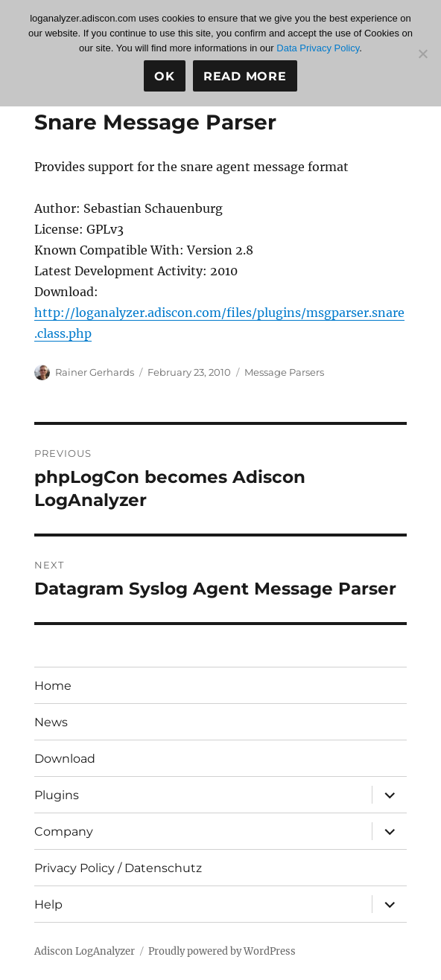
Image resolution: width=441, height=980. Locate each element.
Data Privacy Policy (318, 48)
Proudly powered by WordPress (222, 951)
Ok (165, 76)
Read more (245, 76)
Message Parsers (284, 372)
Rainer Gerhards (95, 372)
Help (48, 904)
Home (53, 686)
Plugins (57, 795)
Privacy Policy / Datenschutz (118, 868)
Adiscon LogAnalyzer (85, 951)
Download (65, 759)
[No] (422, 54)
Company (64, 832)
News (51, 722)
